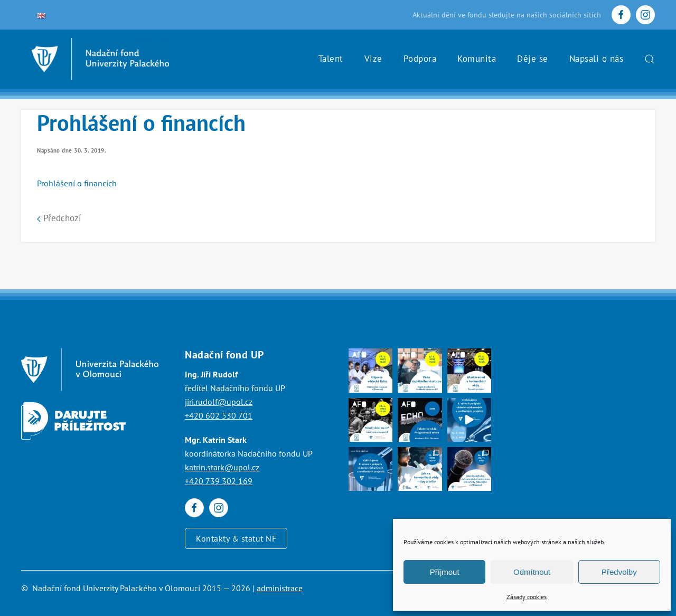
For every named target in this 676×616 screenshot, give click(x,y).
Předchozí (59, 218)
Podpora (420, 59)
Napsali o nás (597, 59)
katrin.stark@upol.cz (222, 467)
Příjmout (445, 572)
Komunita (477, 59)
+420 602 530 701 (219, 415)
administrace (280, 588)
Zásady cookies (527, 597)
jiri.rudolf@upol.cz (219, 402)
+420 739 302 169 (219, 481)
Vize (373, 59)
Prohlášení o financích (77, 183)
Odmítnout (532, 572)
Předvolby (619, 572)
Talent (331, 59)
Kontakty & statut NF (236, 538)
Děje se (533, 59)
